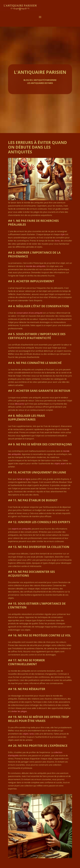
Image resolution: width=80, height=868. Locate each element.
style (62, 234)
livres (57, 241)
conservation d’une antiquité (29, 313)
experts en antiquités (21, 529)
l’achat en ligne (23, 479)
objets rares (28, 734)
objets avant (60, 463)
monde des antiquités (36, 266)
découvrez (20, 404)
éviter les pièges (19, 711)
